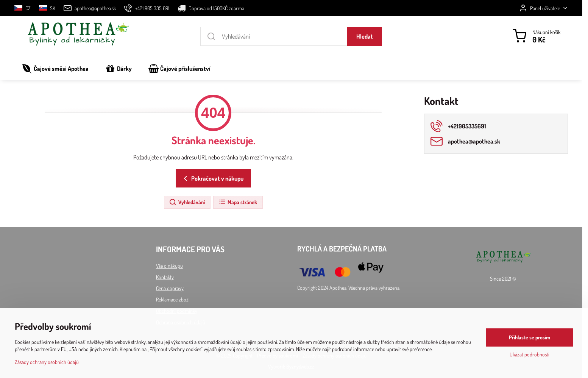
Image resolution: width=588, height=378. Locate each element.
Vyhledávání (187, 202)
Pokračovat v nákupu (212, 178)
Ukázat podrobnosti (530, 355)
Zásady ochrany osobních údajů (47, 362)
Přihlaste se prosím (530, 338)
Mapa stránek (238, 202)
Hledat (365, 36)
